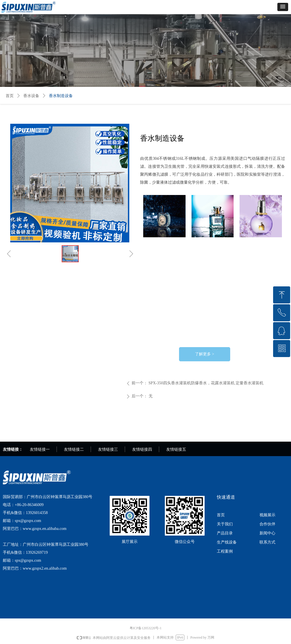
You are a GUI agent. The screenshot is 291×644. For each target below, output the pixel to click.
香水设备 (31, 96)
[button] (283, 7)
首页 (10, 96)
